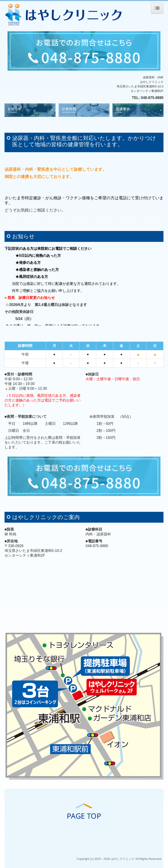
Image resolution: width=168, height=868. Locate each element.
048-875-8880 (152, 98)
